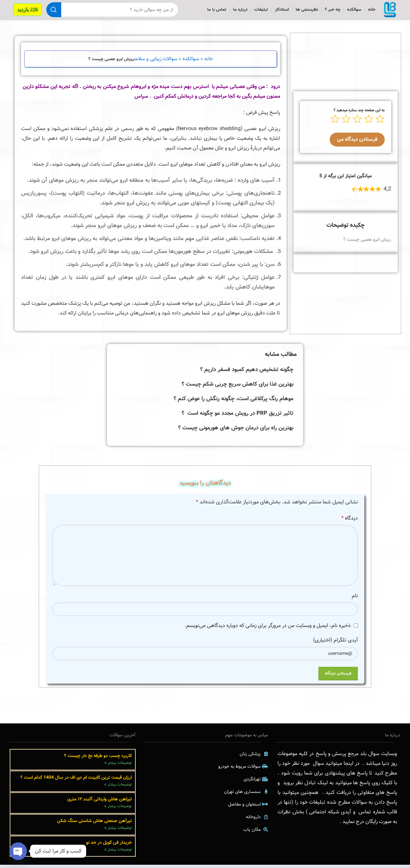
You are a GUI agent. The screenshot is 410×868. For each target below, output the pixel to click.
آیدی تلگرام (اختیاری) (336, 643)
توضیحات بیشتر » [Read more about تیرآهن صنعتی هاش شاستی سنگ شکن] (118, 831)
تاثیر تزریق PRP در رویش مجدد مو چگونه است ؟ (238, 417)
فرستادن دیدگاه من (357, 143)
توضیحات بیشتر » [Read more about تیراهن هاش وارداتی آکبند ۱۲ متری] (118, 809)
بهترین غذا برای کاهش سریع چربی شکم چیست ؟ (238, 387)
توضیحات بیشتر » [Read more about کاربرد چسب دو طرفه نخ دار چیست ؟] (118, 766)
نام (355, 599)
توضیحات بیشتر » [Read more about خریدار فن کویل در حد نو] (118, 853)
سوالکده (191, 62)
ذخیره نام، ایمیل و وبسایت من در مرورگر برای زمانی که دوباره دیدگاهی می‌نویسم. (268, 629)
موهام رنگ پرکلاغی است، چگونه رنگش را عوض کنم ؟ (233, 402)
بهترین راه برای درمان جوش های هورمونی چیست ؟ (236, 431)
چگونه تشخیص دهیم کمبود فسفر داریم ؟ (247, 373)
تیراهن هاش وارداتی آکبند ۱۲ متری (100, 802)
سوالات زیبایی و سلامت (156, 62)
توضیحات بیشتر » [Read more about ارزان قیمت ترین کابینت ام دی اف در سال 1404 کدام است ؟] (118, 788)
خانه (209, 62)
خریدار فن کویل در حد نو (109, 845)
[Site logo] (388, 11)
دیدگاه (350, 521)
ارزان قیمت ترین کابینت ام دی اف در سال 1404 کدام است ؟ (76, 780)
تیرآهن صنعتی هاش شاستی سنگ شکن (94, 824)
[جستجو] (111, 11)
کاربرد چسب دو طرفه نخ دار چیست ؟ (98, 759)
